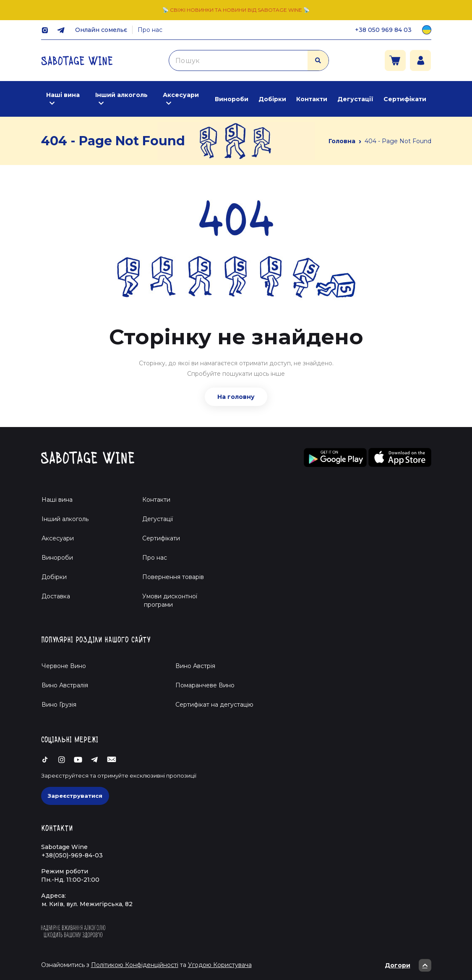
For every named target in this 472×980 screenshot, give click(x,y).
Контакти (312, 99)
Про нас (150, 30)
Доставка (56, 596)
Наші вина (63, 95)
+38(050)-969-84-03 (72, 855)
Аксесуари (181, 95)
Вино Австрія (195, 666)
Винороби (232, 99)
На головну (236, 397)
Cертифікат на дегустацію (214, 705)
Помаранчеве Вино (205, 685)
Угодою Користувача (220, 965)
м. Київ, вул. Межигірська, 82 (87, 904)
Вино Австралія (65, 685)
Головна (342, 141)
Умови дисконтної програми (166, 600)
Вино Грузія (59, 705)
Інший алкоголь (121, 95)
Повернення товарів (173, 577)
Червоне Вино (64, 666)
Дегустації (355, 99)
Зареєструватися (75, 796)
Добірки (272, 99)
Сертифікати (405, 99)
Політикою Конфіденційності (135, 965)
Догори (408, 965)
